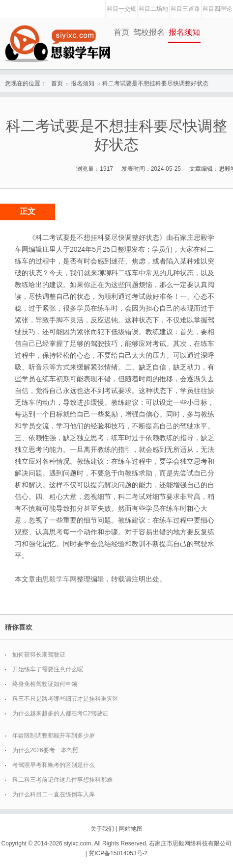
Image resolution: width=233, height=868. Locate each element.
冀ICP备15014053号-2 (118, 853)
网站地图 (131, 829)
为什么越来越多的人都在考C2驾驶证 (60, 713)
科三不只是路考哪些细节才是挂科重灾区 (65, 699)
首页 (121, 32)
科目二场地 (153, 9)
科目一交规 (121, 9)
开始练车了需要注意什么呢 (48, 669)
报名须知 (184, 32)
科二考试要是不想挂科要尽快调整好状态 (155, 83)
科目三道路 (185, 9)
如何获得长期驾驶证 (39, 655)
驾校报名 (149, 32)
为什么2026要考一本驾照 (45, 750)
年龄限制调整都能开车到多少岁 (54, 736)
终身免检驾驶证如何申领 (45, 684)
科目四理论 (217, 9)
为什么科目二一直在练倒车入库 (54, 794)
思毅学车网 (59, 579)
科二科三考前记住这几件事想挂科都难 (62, 780)
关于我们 (102, 829)
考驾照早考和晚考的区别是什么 (54, 765)
